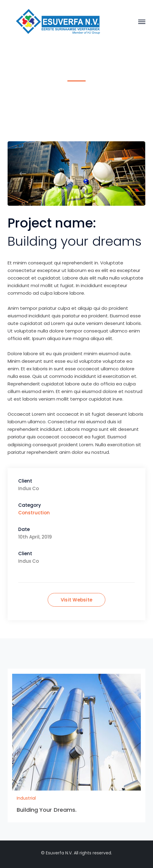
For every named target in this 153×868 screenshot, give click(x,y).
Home (39, 98)
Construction (34, 513)
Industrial (65, 98)
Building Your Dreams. (47, 810)
